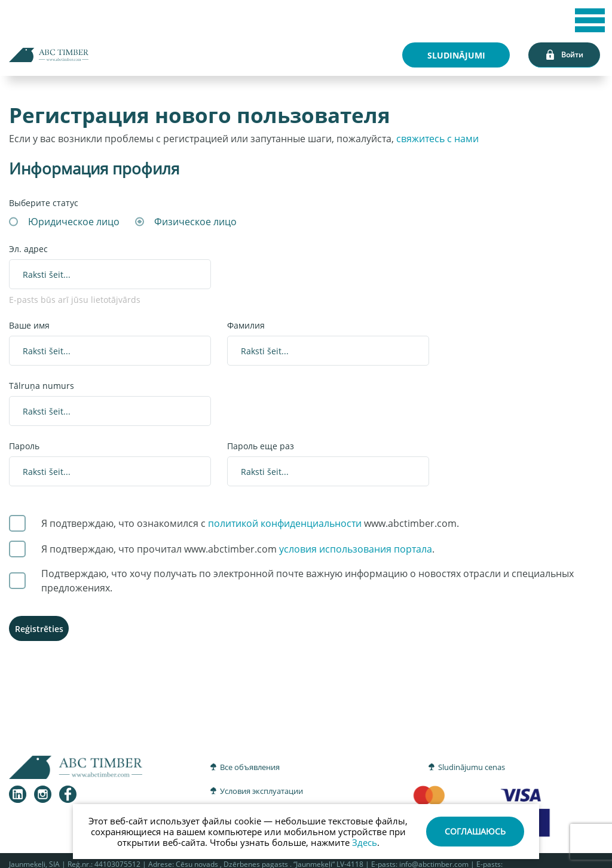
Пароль (24, 446)
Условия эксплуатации (261, 791)
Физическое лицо (195, 222)
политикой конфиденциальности (285, 523)
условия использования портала (356, 549)
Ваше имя (29, 325)
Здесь (365, 842)
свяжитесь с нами (437, 139)
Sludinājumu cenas (472, 767)
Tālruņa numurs (42, 386)
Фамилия (246, 325)
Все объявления (250, 767)
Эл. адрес (28, 249)
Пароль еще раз (261, 446)
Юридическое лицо (74, 222)
